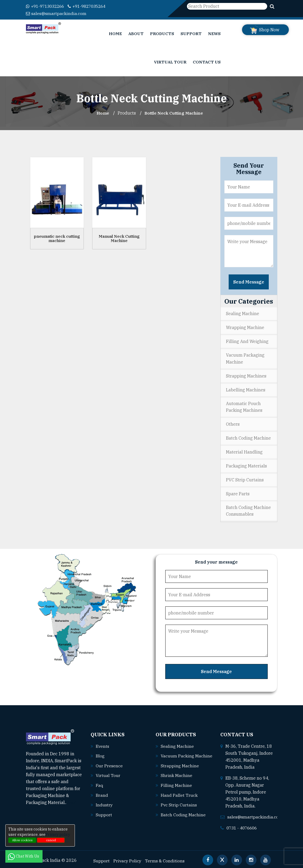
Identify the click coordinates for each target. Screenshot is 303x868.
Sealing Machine (243, 313)
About (136, 33)
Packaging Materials (246, 464)
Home (115, 33)
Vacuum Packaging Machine (245, 358)
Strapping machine (180, 770)
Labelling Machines (246, 388)
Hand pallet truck (179, 799)
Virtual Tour (170, 62)
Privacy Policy (128, 858)
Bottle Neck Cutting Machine (174, 113)
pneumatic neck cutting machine (57, 238)
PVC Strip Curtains (245, 477)
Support (191, 33)
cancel (51, 840)
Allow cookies (22, 840)
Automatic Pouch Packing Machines (244, 406)
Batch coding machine (183, 818)
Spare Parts (238, 491)
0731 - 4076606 (243, 825)
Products (162, 33)
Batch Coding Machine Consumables (248, 508)
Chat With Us (24, 856)
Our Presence (109, 763)
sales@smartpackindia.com (57, 13)
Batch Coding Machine (248, 436)
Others (233, 423)
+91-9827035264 (92, 6)
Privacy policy (58, 835)
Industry (104, 801)
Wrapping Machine (245, 327)
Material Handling (244, 450)
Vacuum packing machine (182, 760)
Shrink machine (177, 779)
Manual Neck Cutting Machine (119, 238)
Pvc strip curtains (179, 808)
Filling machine (176, 789)
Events (103, 743)
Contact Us (207, 62)
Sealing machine (177, 743)
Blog (100, 753)
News (214, 33)
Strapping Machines (246, 375)
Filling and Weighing (247, 341)
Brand (102, 791)
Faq (99, 782)
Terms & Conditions (166, 858)
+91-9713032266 (47, 6)
